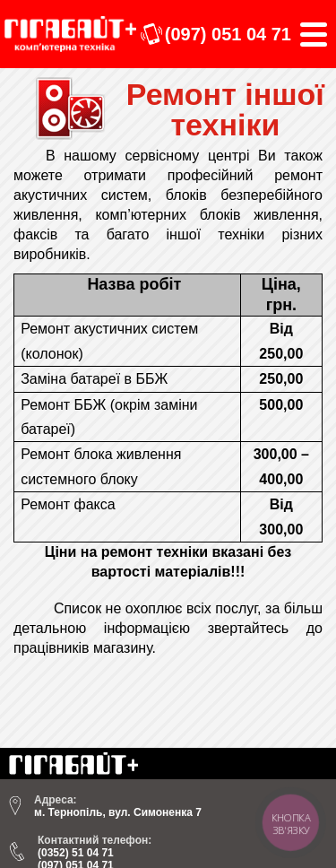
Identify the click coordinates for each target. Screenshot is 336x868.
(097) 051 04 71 (228, 34)
